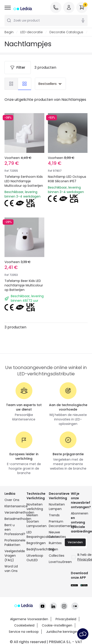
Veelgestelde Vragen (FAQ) (13, 556)
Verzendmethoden (13, 512)
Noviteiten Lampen (57, 507)
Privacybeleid (66, 619)
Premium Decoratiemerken (57, 524)
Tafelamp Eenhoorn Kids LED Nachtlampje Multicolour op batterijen (24, 181)
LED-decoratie (31, 32)
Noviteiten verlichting (35, 507)
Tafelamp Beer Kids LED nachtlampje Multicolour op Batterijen (24, 285)
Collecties (57, 556)
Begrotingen (35, 543)
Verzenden (75, 542)
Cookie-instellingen (57, 625)
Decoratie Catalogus (66, 32)
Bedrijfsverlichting (35, 549)
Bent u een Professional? (13, 530)
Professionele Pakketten (13, 543)
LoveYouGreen (57, 562)
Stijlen (53, 549)
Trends (54, 515)
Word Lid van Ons (11, 569)
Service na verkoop (24, 632)
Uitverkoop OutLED (35, 558)
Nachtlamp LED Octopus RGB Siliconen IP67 (67, 179)
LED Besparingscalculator (35, 534)
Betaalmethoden (13, 519)
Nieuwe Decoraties (57, 534)
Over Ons (12, 500)
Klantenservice (13, 506)
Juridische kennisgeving (65, 632)
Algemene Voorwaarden (29, 619)
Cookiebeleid (24, 625)
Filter (18, 67)
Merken (32, 515)
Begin (9, 32)
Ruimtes (55, 543)
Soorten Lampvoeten (35, 524)
